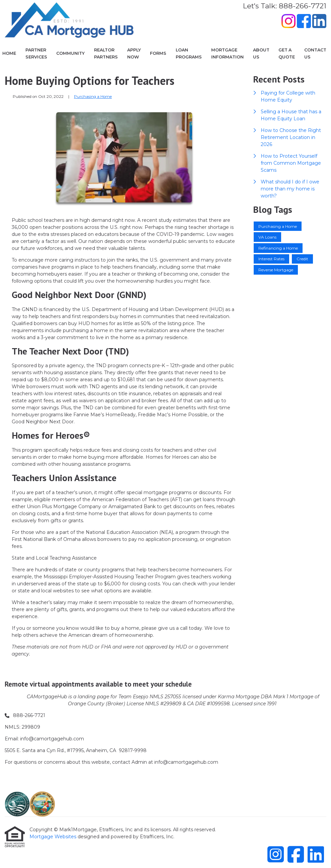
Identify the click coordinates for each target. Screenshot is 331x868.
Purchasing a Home (93, 97)
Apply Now (134, 53)
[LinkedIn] (319, 22)
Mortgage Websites (54, 837)
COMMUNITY (70, 53)
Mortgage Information (227, 53)
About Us (261, 53)
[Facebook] (304, 22)
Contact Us (315, 53)
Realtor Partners (106, 53)
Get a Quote (287, 53)
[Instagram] (288, 22)
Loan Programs (189, 53)
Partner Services (36, 53)
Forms (158, 53)
